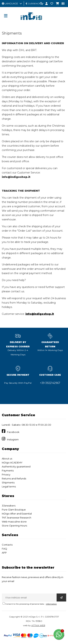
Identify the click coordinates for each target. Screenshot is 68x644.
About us (7, 459)
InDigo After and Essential (17, 514)
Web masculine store (14, 522)
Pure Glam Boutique (14, 510)
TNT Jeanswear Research (17, 518)
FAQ (4, 549)
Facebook (13, 432)
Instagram (13, 439)
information (51, 604)
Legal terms (9, 486)
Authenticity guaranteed (16, 467)
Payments (8, 471)
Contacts (7, 545)
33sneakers (9, 506)
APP (4, 553)
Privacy (6, 475)
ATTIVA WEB (38, 625)
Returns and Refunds (14, 479)
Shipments (8, 483)
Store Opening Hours (14, 526)
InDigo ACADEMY (12, 463)
